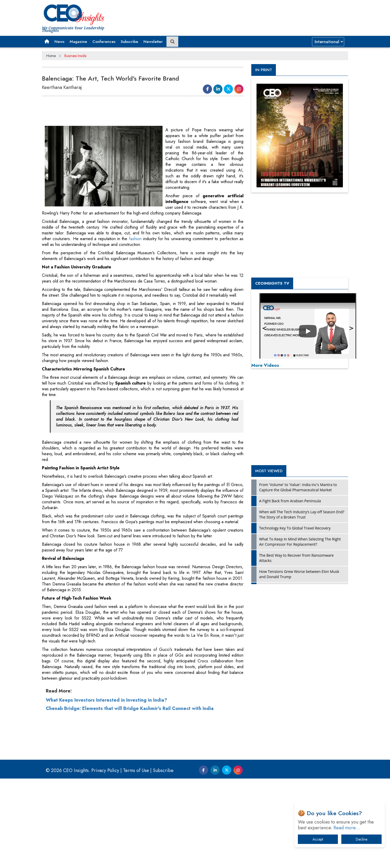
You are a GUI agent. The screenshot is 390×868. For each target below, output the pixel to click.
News (59, 42)
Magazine (78, 42)
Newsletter (153, 42)
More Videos (265, 365)
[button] (47, 42)
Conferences (104, 42)
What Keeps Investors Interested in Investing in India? (107, 790)
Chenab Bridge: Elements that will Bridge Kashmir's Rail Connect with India (130, 798)
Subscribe (129, 42)
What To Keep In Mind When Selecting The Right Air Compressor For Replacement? (300, 542)
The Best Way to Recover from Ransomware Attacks (296, 558)
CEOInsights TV (272, 283)
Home (51, 56)
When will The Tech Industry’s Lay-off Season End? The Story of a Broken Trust (302, 514)
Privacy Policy (105, 860)
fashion (135, 239)
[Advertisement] (137, 111)
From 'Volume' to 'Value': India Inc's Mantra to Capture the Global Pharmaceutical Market (298, 487)
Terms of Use (136, 860)
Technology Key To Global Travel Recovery (295, 528)
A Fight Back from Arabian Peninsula (290, 501)
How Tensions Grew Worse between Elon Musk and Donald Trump (299, 574)
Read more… (347, 828)
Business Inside (75, 56)
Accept (318, 839)
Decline (361, 839)
